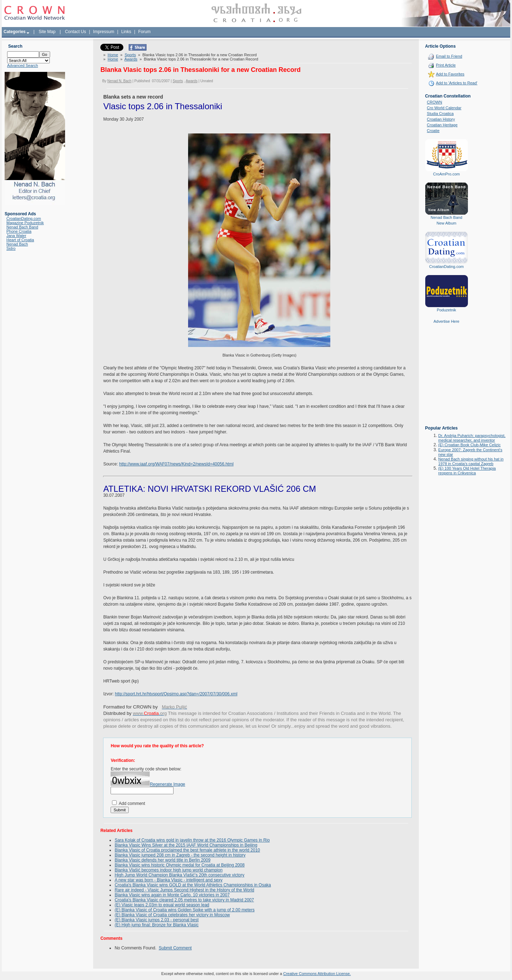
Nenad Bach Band (22, 227)
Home (113, 55)
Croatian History (441, 119)
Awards (131, 59)
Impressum (104, 32)
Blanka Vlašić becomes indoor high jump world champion (169, 870)
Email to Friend (449, 56)
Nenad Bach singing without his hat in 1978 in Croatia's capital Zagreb (471, 461)
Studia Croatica (440, 114)
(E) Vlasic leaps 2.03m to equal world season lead (162, 905)
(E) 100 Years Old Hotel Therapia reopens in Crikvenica (467, 471)
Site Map (47, 32)
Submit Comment (175, 948)
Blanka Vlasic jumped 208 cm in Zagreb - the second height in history (180, 855)
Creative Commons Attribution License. (317, 974)
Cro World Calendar (444, 108)
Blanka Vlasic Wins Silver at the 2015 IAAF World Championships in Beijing (186, 845)
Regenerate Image (167, 784)
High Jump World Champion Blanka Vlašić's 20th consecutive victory (179, 875)
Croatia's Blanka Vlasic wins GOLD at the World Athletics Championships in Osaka (193, 885)
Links (126, 32)
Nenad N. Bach (119, 81)
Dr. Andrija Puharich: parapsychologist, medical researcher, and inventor (472, 438)
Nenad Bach (17, 244)
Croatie (433, 131)
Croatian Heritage (442, 125)
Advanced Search (23, 65)
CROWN (435, 102)
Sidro (11, 248)
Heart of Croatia (20, 240)
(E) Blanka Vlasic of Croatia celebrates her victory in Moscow (172, 915)
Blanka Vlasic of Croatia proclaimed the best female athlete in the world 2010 (187, 850)
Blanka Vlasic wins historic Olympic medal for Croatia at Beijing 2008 (180, 865)
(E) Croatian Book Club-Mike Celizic (470, 445)
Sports (130, 55)
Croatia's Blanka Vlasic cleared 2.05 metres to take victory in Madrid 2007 (184, 900)
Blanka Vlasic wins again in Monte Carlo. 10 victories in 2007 (172, 895)
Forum (145, 32)
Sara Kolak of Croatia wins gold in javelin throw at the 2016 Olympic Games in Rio (192, 840)
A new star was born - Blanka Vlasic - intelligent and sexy (168, 880)
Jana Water (16, 236)
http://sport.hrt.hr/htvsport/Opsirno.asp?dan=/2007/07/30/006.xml (176, 694)
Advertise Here (446, 321)
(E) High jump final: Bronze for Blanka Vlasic (156, 925)
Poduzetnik (446, 310)
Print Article (446, 65)
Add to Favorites (450, 74)
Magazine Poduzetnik (25, 223)
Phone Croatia (19, 231)
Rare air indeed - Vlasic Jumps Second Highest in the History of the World (184, 890)
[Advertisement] (447, 380)
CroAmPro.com (446, 174)
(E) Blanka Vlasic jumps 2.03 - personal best (156, 920)
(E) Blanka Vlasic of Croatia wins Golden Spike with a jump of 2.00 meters (185, 910)
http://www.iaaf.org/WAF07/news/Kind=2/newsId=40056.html (176, 464)
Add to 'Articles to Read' (457, 83)
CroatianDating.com (24, 218)
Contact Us (76, 32)
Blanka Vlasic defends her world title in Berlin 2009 (162, 860)
